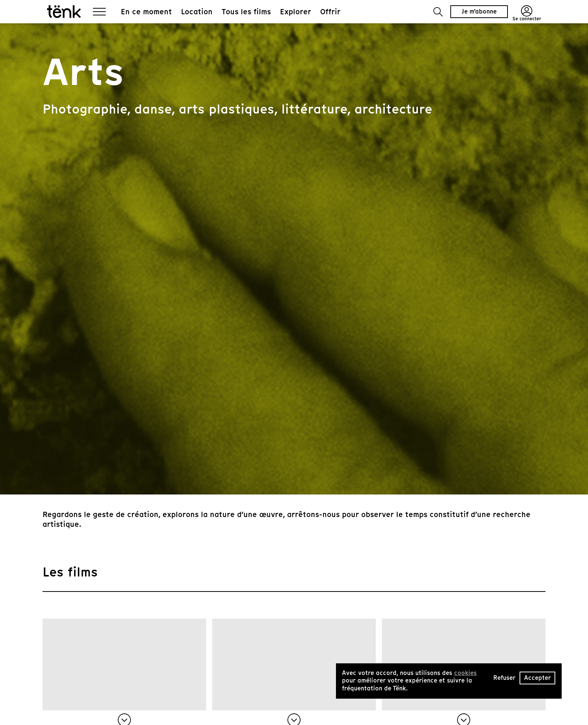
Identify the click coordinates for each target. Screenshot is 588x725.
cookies (465, 673)
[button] (438, 12)
